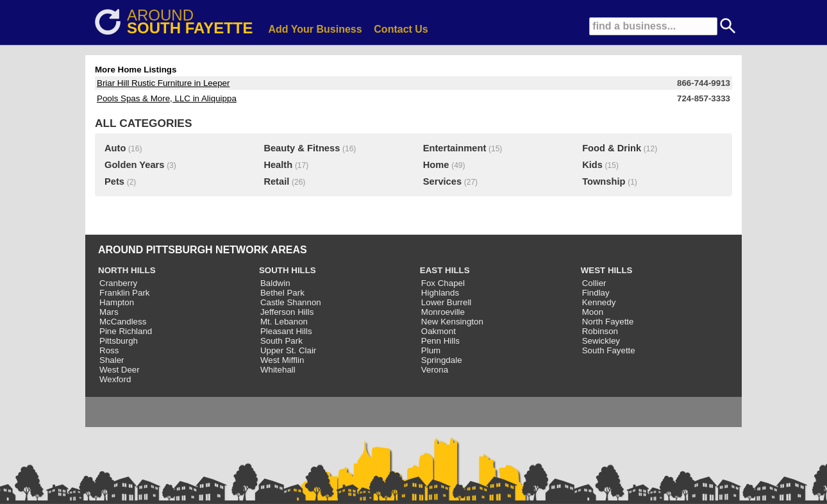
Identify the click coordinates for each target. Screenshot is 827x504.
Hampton (117, 302)
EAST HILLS (445, 270)
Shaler (112, 360)
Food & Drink (612, 148)
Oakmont (439, 331)
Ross (109, 350)
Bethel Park (282, 293)
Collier (594, 283)
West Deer (120, 370)
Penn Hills (440, 341)
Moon (593, 312)
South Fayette (609, 350)
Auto (115, 148)
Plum (431, 350)
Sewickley (601, 341)
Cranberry (118, 283)
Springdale (442, 360)
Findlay (596, 293)
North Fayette (608, 322)
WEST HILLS (607, 270)
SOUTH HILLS (288, 270)
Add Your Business (315, 29)
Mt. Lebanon (284, 322)
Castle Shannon (291, 302)
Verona (435, 370)
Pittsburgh (119, 341)
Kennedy (599, 302)
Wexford (115, 379)
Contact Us (401, 29)
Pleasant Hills (286, 331)
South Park (281, 341)
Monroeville (443, 312)
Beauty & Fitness (302, 148)
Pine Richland (126, 331)
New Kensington (452, 322)
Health (278, 165)
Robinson (600, 331)
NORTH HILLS (127, 270)
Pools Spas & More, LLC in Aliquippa (167, 98)
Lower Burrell (447, 302)
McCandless (123, 322)
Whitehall (278, 370)
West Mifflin (282, 360)
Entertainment (455, 148)
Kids (592, 165)
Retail (276, 181)
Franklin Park (125, 293)
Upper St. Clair (288, 350)
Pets (114, 181)
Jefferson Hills (287, 312)
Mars (109, 312)
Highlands (440, 293)
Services (442, 181)
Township (604, 181)
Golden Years (134, 165)
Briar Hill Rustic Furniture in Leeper (163, 83)
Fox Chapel (443, 283)
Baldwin (275, 283)
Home (436, 165)
